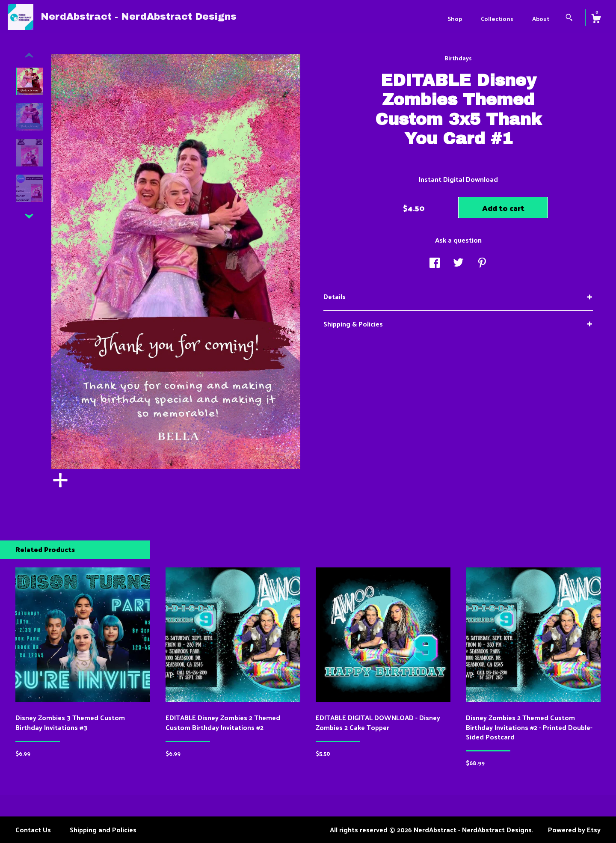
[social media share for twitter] (458, 263)
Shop (455, 19)
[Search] (569, 18)
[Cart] (596, 19)
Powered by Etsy (574, 830)
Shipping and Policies (103, 830)
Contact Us (33, 830)
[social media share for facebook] (435, 263)
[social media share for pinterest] (482, 263)
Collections (497, 19)
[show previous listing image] (29, 56)
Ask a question (458, 240)
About (541, 19)
